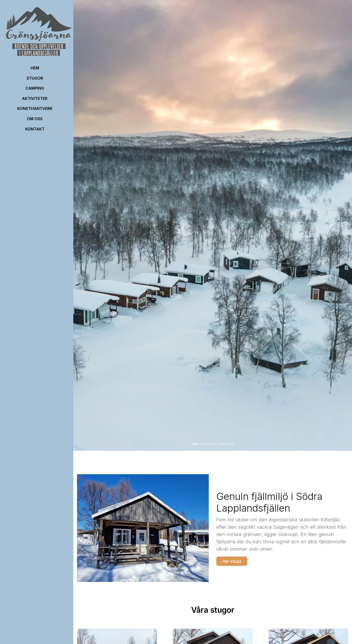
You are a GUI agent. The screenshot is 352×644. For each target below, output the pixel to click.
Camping (35, 88)
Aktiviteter (35, 98)
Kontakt (35, 129)
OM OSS (35, 119)
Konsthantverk (35, 108)
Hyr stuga (232, 561)
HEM (35, 68)
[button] (94, 225)
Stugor (35, 78)
